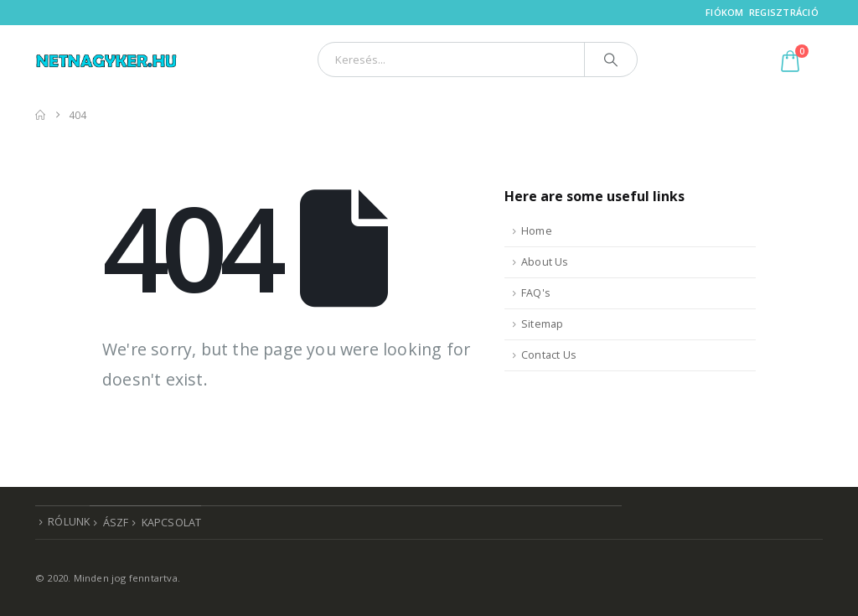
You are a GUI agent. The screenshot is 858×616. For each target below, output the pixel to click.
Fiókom (725, 12)
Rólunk (69, 522)
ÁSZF (116, 523)
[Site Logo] (106, 60)
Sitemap (542, 324)
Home (537, 231)
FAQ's (536, 293)
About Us (545, 262)
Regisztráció (784, 12)
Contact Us (549, 355)
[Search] (611, 60)
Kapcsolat (172, 523)
